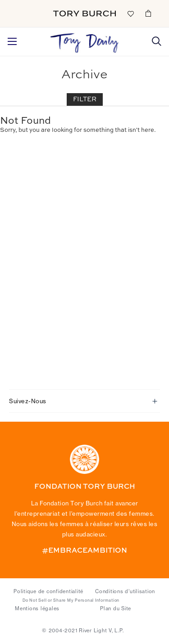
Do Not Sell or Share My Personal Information (71, 600)
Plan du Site (116, 608)
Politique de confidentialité (48, 591)
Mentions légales (37, 608)
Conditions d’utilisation (125, 591)
